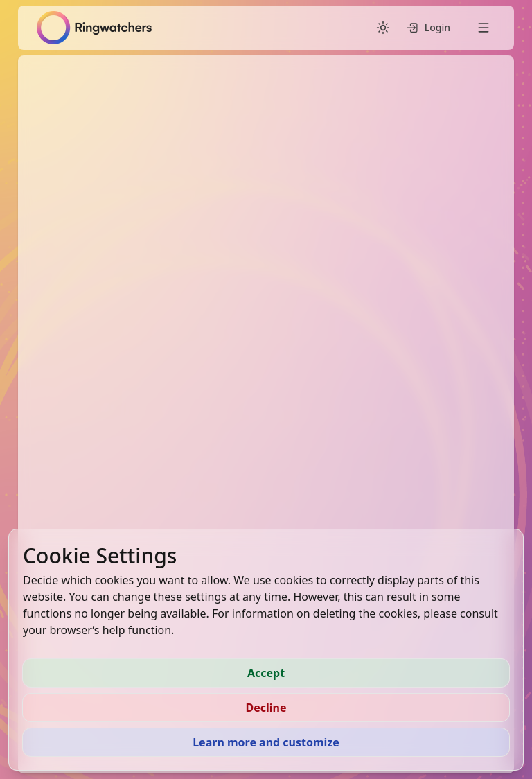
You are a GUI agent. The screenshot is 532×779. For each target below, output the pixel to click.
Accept (266, 673)
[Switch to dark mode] (383, 28)
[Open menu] (484, 28)
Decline (266, 708)
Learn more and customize (266, 742)
